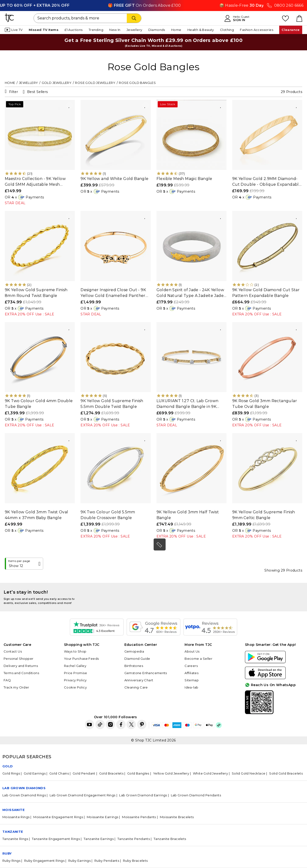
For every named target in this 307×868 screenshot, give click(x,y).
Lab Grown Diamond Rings (24, 795)
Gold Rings (11, 773)
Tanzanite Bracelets (170, 839)
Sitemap (192, 680)
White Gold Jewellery (210, 773)
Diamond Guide (137, 659)
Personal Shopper (18, 659)
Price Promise (75, 673)
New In (115, 30)
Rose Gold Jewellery (95, 83)
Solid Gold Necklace (249, 773)
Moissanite (14, 810)
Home (176, 30)
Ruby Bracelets (135, 861)
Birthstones (134, 666)
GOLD (8, 766)
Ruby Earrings (79, 861)
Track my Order (16, 687)
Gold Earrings (35, 773)
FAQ (7, 680)
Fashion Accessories (257, 30)
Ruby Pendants (107, 861)
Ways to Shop (75, 651)
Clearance (291, 30)
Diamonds (157, 30)
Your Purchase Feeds (81, 659)
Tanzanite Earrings (99, 839)
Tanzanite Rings (15, 839)
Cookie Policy (75, 687)
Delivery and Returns (21, 666)
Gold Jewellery (57, 83)
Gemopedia (134, 651)
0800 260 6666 (289, 5)
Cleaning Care (136, 687)
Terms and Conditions (21, 673)
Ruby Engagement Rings (44, 861)
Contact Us (13, 651)
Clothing (227, 30)
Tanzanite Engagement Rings (56, 839)
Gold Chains (59, 773)
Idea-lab (191, 687)
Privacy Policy (75, 680)
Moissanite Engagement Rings (58, 817)
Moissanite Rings (16, 817)
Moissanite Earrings (103, 817)
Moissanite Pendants (139, 817)
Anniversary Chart (139, 680)
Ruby (7, 853)
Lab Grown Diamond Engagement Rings (83, 795)
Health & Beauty (201, 30)
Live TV (14, 30)
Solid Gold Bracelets (286, 773)
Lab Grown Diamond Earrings (143, 795)
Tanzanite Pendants (134, 839)
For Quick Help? (289, 710)
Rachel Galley (75, 666)
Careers (191, 666)
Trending (96, 30)
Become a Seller (198, 659)
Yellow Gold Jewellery (171, 773)
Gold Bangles (138, 773)
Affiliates (191, 673)
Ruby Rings (11, 861)
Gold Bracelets (111, 773)
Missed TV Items (44, 30)
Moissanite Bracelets (177, 817)
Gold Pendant (84, 773)
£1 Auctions (73, 30)
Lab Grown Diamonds (24, 788)
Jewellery (134, 30)
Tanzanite (13, 832)
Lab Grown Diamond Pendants (196, 795)
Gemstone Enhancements (146, 673)
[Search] (134, 18)
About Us (192, 651)
